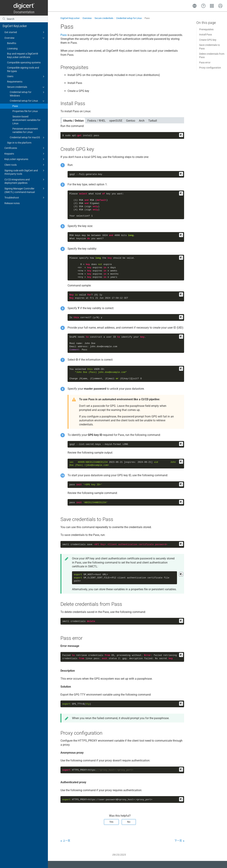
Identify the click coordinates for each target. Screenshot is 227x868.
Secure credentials (26, 87)
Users (26, 76)
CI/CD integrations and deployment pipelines (25, 181)
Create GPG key (208, 40)
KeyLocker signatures (25, 159)
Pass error (205, 62)
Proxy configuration (210, 68)
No (129, 822)
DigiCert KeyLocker (15, 26)
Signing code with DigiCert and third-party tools (25, 172)
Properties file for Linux (25, 111)
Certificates (25, 148)
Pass (15, 106)
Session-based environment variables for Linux (26, 120)
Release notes (12, 203)
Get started (25, 32)
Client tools (25, 165)
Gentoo (131, 121)
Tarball (153, 121)
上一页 (67, 841)
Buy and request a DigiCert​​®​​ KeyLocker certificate (23, 55)
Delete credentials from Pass (212, 56)
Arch (142, 121)
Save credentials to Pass (210, 47)
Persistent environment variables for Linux (25, 130)
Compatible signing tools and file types (23, 69)
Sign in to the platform (19, 143)
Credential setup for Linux (28, 101)
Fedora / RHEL (97, 121)
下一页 (178, 841)
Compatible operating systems (24, 62)
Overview (25, 38)
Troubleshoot (25, 198)
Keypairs (25, 154)
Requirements (15, 82)
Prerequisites (206, 29)
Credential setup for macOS (28, 138)
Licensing (12, 49)
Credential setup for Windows (28, 94)
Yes (111, 822)
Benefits (12, 43)
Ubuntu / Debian (73, 121)
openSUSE (116, 121)
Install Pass (206, 35)
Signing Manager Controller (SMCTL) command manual (25, 190)
